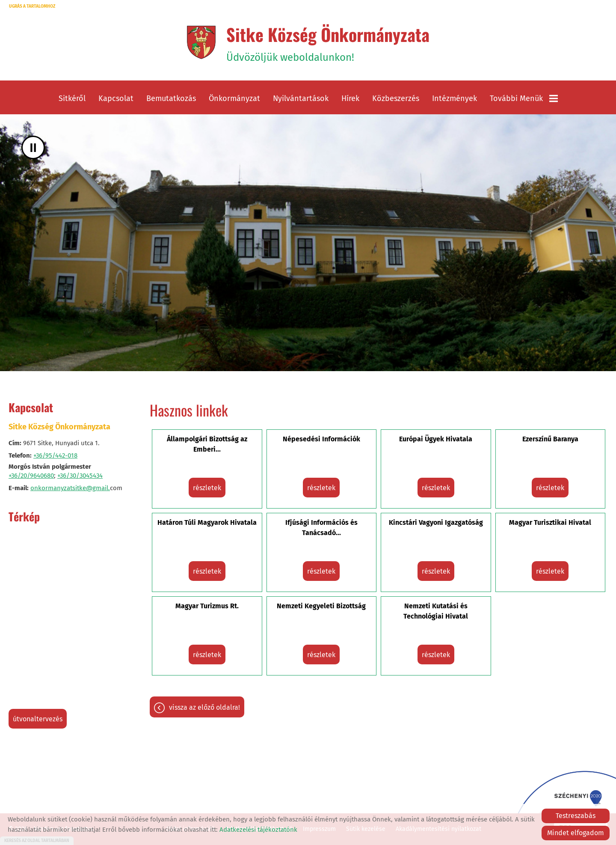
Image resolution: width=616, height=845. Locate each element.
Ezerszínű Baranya (550, 439)
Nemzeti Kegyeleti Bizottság (321, 606)
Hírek (350, 98)
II (33, 147)
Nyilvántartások (301, 98)
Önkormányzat (234, 98)
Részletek (207, 488)
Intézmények (455, 98)
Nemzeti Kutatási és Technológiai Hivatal (436, 611)
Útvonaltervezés (38, 719)
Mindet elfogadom (576, 833)
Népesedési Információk (321, 439)
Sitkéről (72, 98)
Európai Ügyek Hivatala (436, 439)
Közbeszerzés (396, 98)
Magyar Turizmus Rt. (207, 606)
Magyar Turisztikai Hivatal (550, 522)
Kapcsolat (116, 98)
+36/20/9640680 (31, 476)
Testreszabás (576, 816)
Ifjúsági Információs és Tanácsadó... (321, 528)
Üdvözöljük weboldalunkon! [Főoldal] (328, 42)
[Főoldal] (201, 42)
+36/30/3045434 (80, 476)
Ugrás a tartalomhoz (32, 6)
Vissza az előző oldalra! (204, 707)
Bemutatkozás (171, 98)
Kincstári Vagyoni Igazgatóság (436, 522)
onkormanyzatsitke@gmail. (70, 488)
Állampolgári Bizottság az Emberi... (207, 444)
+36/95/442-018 (55, 455)
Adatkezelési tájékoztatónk (258, 830)
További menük (524, 98)
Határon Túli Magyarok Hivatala (207, 522)
